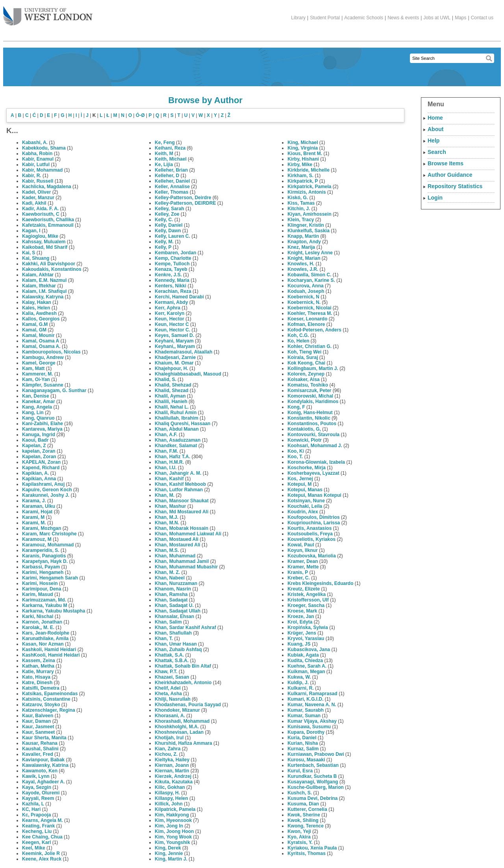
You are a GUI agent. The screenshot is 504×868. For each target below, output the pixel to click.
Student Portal (325, 18)
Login (435, 198)
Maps (460, 18)
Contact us (482, 18)
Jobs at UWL (437, 18)
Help (434, 141)
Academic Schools (364, 18)
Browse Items (446, 163)
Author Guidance (450, 175)
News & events (403, 18)
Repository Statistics (455, 186)
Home (435, 118)
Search (437, 152)
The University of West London (48, 13)
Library (298, 18)
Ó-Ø (140, 115)
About (435, 129)
